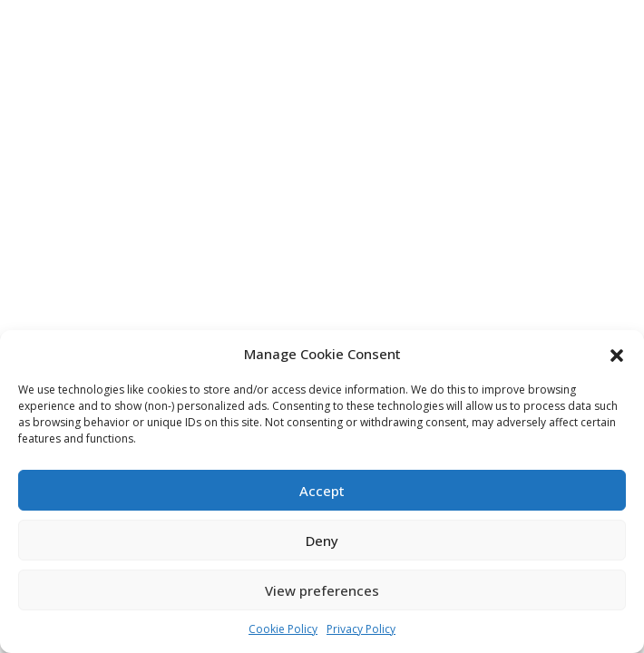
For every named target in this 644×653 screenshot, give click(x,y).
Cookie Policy (283, 629)
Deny (322, 541)
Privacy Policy (361, 629)
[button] (617, 354)
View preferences (322, 590)
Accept (322, 491)
